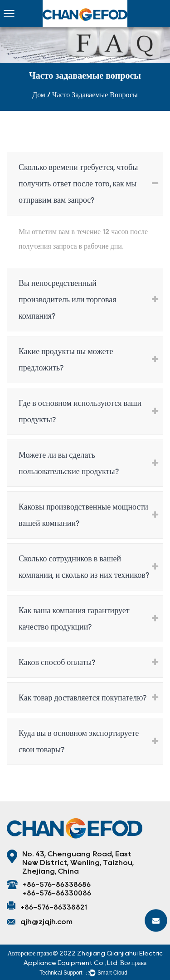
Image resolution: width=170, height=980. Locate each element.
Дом (39, 95)
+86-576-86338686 (57, 884)
